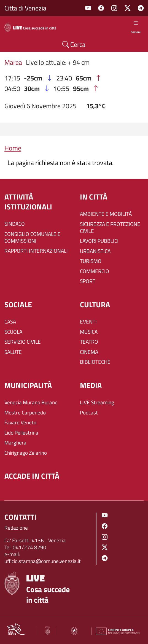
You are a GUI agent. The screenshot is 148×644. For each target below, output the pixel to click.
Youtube (88, 8)
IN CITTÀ (94, 197)
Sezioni (136, 27)
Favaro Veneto (20, 423)
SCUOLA (13, 332)
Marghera (15, 443)
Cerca (74, 44)
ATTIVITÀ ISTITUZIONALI (28, 202)
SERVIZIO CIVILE (23, 342)
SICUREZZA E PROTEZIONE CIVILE (110, 228)
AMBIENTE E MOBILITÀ (106, 214)
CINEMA (89, 352)
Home (13, 148)
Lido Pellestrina (21, 433)
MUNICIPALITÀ (28, 386)
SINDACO (15, 224)
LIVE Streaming (97, 402)
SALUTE (13, 352)
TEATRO (89, 342)
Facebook (101, 8)
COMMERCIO (95, 271)
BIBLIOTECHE (95, 362)
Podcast (89, 413)
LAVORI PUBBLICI (99, 241)
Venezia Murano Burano (31, 402)
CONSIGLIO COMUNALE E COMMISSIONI (33, 238)
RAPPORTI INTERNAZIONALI (36, 251)
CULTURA (95, 305)
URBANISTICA (95, 251)
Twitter (127, 8)
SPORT (88, 281)
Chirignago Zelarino (26, 453)
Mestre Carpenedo (25, 413)
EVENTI (88, 322)
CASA (10, 322)
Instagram (114, 8)
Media (91, 386)
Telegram (141, 8)
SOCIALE (18, 305)
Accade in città (32, 476)
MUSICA (89, 332)
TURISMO (91, 261)
